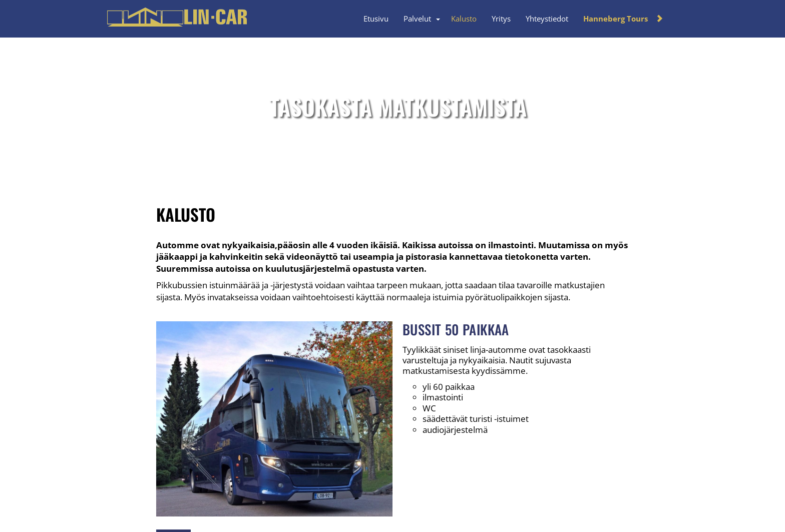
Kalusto (464, 19)
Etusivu (376, 19)
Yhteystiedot (547, 19)
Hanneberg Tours (616, 19)
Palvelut (417, 19)
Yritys (501, 19)
